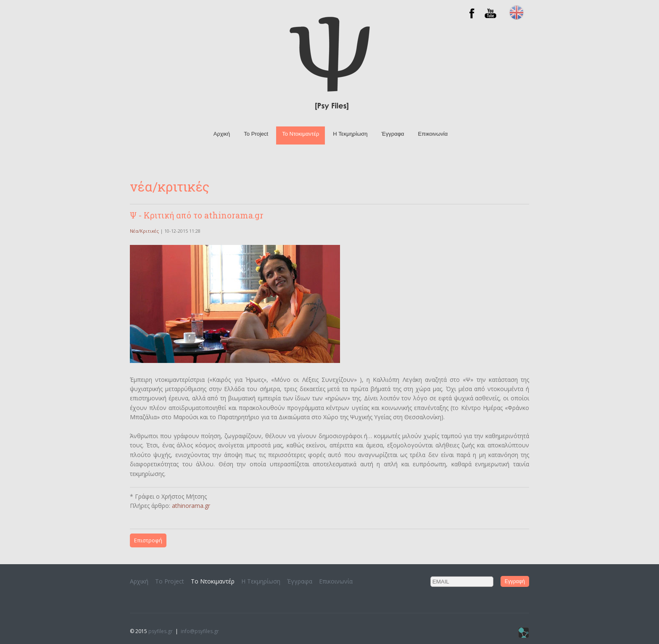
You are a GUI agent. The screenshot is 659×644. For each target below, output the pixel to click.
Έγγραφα (393, 134)
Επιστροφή (148, 540)
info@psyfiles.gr (200, 631)
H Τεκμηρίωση (350, 134)
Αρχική (222, 134)
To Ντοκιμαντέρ (301, 134)
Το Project (256, 134)
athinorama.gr (191, 506)
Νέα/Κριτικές (144, 231)
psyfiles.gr (161, 631)
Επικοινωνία (433, 134)
